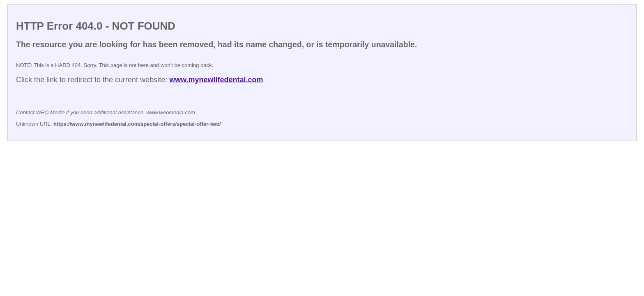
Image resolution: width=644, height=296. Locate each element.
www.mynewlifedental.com (216, 80)
